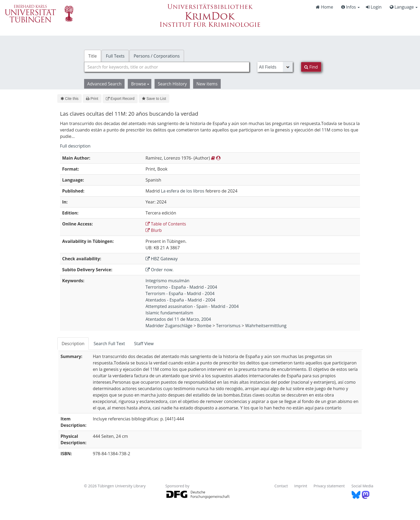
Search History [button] (172, 84)
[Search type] (275, 67)
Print (92, 99)
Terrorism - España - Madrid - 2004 (180, 293)
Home (324, 7)
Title (93, 56)
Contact (281, 486)
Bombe (204, 326)
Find (311, 67)
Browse (140, 84)
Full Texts (115, 56)
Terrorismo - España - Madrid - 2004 (181, 287)
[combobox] (167, 67)
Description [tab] (73, 344)
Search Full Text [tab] (109, 344)
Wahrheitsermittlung (266, 326)
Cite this (70, 99)
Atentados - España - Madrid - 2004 (180, 300)
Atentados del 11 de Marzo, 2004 (178, 319)
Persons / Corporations (157, 56)
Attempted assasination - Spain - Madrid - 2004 (192, 306)
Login (374, 7)
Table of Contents (166, 224)
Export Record (120, 99)
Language (404, 7)
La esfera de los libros (183, 191)
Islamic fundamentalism (169, 313)
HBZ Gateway (162, 259)
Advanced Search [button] (104, 84)
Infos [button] (350, 7)
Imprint (301, 486)
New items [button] (207, 84)
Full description (75, 146)
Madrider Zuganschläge (169, 326)
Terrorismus (228, 326)
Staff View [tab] (144, 344)
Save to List (154, 99)
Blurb (154, 230)
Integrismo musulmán (167, 281)
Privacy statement (329, 486)
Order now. (160, 270)
